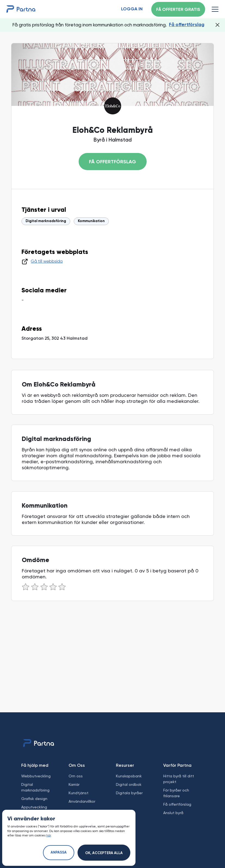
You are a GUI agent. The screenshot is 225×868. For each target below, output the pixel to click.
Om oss (76, 776)
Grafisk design (34, 799)
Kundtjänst (78, 793)
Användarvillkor (82, 801)
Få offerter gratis (178, 10)
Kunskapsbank (129, 776)
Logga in (132, 9)
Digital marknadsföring (46, 221)
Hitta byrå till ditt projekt (179, 779)
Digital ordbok (129, 784)
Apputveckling (34, 807)
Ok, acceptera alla (104, 853)
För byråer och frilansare (176, 793)
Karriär (74, 784)
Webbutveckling (36, 776)
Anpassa (59, 853)
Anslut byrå (173, 813)
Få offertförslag (187, 25)
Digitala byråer (129, 793)
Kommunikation (91, 221)
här (49, 835)
